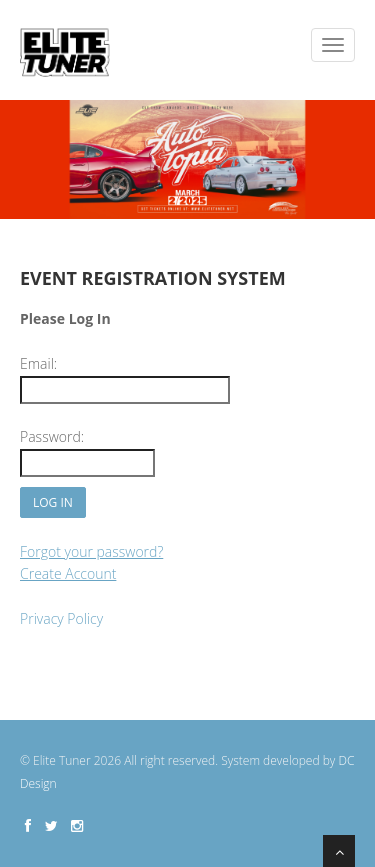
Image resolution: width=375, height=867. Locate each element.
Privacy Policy (61, 618)
